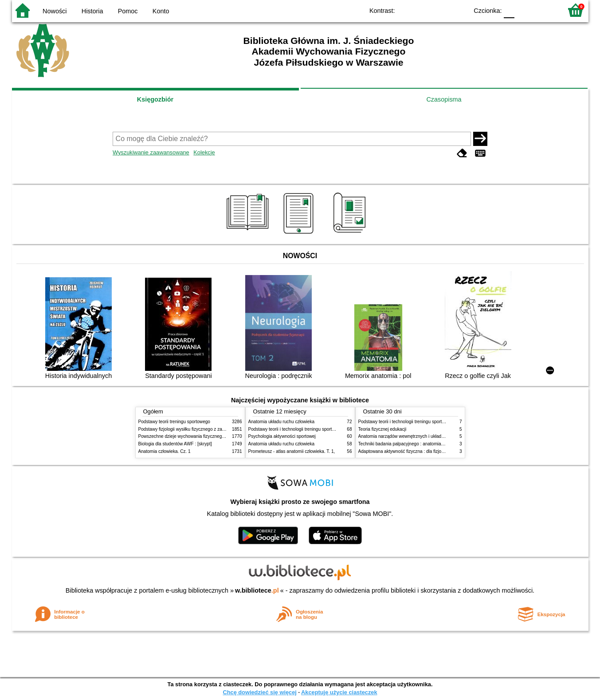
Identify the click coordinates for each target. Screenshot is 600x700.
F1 (524, 10)
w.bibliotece (257, 590)
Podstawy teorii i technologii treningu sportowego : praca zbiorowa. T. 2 (319, 429)
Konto (161, 11)
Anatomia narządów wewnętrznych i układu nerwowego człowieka (424, 436)
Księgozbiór (155, 99)
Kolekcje (204, 152)
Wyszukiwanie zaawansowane (151, 152)
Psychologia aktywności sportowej (282, 436)
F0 (509, 10)
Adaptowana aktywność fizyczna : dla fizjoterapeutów (411, 451)
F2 (545, 10)
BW (423, 10)
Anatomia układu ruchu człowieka (282, 422)
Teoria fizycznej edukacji (382, 429)
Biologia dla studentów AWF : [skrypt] (175, 444)
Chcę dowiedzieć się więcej (259, 692)
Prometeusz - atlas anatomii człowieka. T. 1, (292, 451)
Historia (92, 11)
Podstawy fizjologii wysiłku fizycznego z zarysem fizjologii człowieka (205, 429)
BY (459, 10)
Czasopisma (444, 99)
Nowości (55, 11)
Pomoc (128, 11)
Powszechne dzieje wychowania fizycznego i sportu (189, 436)
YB (441, 10)
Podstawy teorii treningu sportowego (174, 422)
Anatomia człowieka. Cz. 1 (165, 451)
